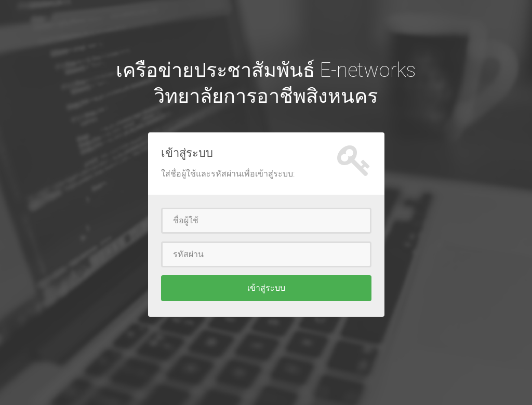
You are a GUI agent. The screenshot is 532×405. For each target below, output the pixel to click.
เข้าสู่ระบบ (266, 288)
